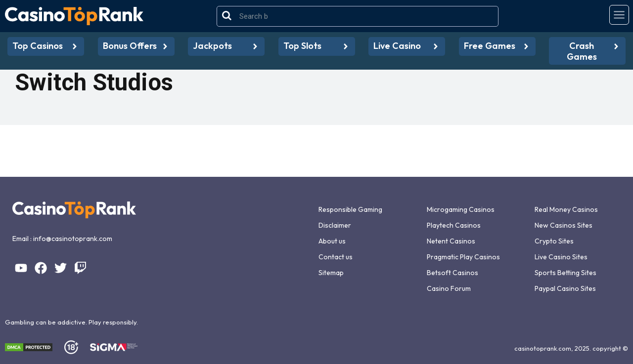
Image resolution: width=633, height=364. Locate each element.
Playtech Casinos (454, 225)
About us (332, 241)
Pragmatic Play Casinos (463, 257)
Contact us (336, 257)
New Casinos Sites (564, 225)
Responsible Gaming (350, 209)
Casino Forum (449, 288)
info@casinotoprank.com (73, 239)
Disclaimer (335, 225)
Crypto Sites (554, 241)
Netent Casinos (451, 241)
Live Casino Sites (561, 257)
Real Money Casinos (566, 209)
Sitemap (331, 273)
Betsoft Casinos (452, 273)
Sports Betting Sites (565, 273)
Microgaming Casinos (461, 209)
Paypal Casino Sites (565, 288)
